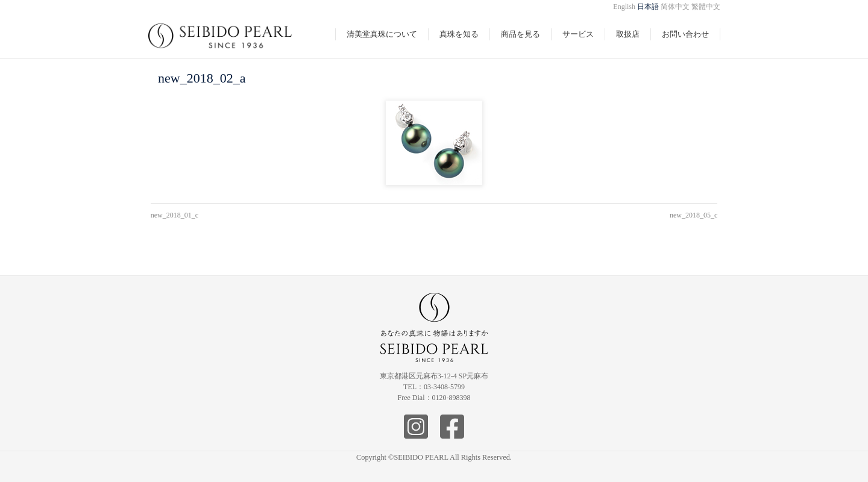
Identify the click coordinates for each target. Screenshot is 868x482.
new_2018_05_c (693, 215)
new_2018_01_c (175, 215)
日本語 (648, 7)
